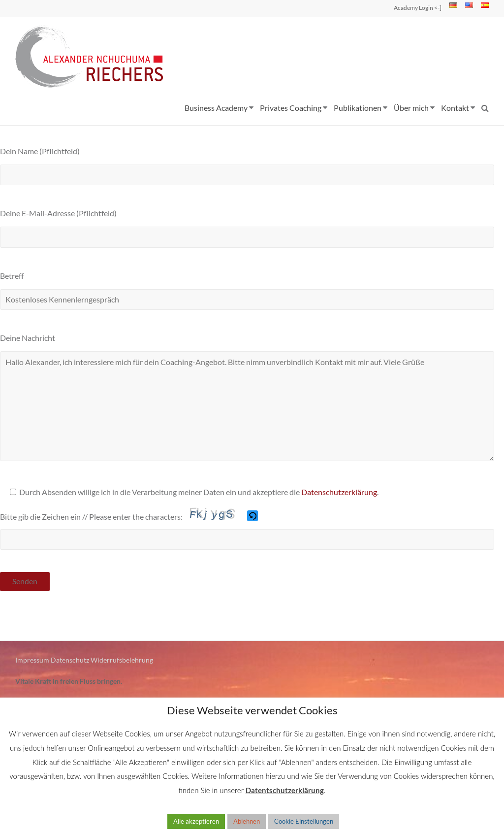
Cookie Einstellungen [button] (304, 821)
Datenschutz (70, 660)
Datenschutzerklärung (339, 492)
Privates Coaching (291, 108)
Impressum (32, 660)
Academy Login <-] (418, 8)
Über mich (411, 108)
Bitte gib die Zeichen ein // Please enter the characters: (91, 517)
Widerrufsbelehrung (122, 660)
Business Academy (216, 108)
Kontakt (455, 108)
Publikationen (358, 108)
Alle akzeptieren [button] (196, 821)
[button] (253, 517)
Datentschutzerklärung (285, 790)
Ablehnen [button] (247, 821)
